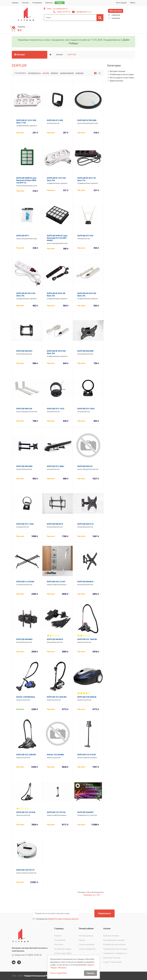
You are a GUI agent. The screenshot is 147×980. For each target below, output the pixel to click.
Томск (49, 9)
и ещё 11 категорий (112, 962)
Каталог (26, 3)
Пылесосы (81, 642)
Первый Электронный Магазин (39, 976)
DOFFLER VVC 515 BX (87, 755)
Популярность (34, 73)
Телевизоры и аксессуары (122, 74)
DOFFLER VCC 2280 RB (26, 755)
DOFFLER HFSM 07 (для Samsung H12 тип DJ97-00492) (57, 238)
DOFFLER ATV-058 (55, 120)
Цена (45, 73)
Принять (90, 973)
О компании (37, 3)
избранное (114, 15)
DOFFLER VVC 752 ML (56, 812)
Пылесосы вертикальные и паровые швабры (63, 585)
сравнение (114, 18)
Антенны (50, 123)
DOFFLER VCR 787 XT (25, 870)
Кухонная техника (112, 958)
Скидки (60, 3)
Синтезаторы (21, 585)
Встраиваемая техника (114, 940)
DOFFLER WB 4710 (85, 524)
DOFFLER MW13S (85, 466)
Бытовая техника (118, 71)
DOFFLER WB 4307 (24, 351)
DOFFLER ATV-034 (85, 236)
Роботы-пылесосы (23, 873)
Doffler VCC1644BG (55, 755)
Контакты (49, 3)
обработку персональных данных (63, 919)
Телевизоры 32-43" (84, 815)
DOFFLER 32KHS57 (85, 812)
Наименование (67, 73)
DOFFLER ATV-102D (25, 524)
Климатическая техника (114, 944)
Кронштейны (21, 354)
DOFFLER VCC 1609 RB (87, 639)
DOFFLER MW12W (24, 409)
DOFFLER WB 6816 (55, 639)
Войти (133, 3)
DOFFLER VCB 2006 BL (87, 697)
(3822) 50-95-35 (64, 12)
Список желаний (86, 944)
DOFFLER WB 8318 (55, 524)
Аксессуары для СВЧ (24, 412)
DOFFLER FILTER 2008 (87, 120)
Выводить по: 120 (92, 895)
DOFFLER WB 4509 (85, 351)
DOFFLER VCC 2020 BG (57, 697)
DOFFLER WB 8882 (24, 639)
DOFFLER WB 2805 (24, 466)
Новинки (79, 73)
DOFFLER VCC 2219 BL (26, 812)
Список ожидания (87, 949)
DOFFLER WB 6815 (85, 582)
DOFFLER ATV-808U (56, 466)
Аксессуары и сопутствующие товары (123, 78)
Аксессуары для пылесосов (87, 123)
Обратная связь (116, 11)
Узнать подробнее (58, 973)
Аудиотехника (116, 81)
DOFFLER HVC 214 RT (56, 582)
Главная (15, 3)
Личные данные (86, 936)
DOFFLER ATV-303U (86, 409)
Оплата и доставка (63, 953)
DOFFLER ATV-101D (56, 409)
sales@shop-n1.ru (84, 12)
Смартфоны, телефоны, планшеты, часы (116, 953)
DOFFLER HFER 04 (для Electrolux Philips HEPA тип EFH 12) (26, 180)
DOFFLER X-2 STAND (25, 582)
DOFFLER (72, 55)
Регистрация (121, 3)
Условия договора (63, 949)
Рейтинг (54, 73)
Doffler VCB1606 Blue (26, 697)
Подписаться (104, 913)
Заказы (82, 940)
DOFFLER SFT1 (23, 236)
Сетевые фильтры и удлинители (28, 126)
